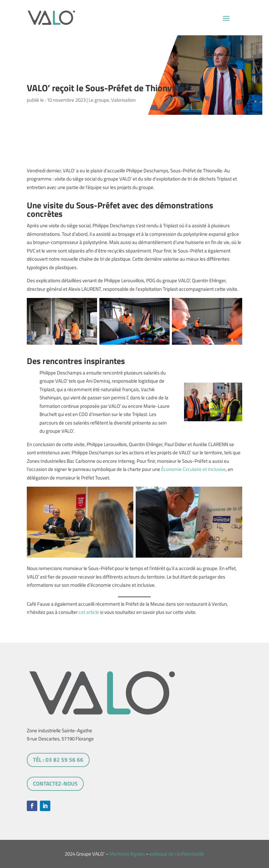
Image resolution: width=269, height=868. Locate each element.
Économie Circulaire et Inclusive (193, 469)
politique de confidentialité (177, 854)
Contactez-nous (55, 784)
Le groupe (99, 100)
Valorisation (123, 100)
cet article (89, 612)
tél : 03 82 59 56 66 (58, 760)
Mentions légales (127, 854)
